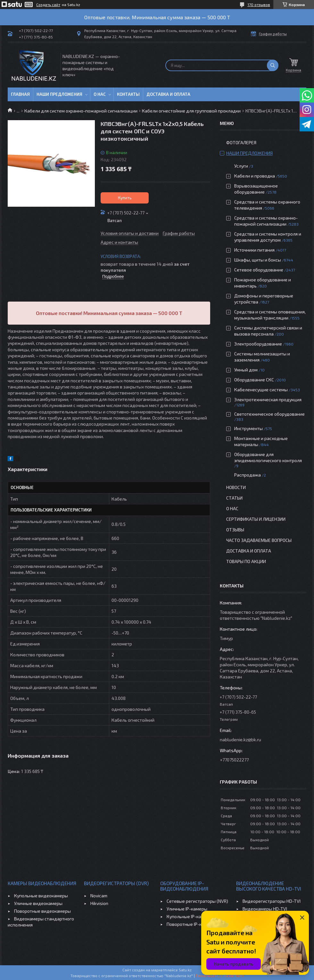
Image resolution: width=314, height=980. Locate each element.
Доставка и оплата (168, 94)
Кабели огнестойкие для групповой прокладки (191, 111)
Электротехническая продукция (268, 399)
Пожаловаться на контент (220, 976)
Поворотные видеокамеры (42, 911)
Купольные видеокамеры (41, 896)
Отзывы (235, 530)
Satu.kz (185, 970)
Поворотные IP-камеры (191, 924)
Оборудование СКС (254, 380)
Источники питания (254, 250)
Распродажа (248, 475)
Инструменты (248, 428)
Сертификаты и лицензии (256, 519)
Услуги (241, 166)
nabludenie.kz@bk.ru (240, 739)
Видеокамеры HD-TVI (265, 909)
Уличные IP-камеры (187, 909)
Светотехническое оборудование (269, 414)
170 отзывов (259, 4)
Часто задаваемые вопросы (259, 540)
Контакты (128, 94)
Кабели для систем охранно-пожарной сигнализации (81, 111)
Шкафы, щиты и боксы (258, 260)
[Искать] (273, 65)
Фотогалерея (241, 142)
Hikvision (99, 903)
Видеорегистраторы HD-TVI (272, 901)
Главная (20, 94)
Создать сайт (48, 4)
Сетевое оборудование (259, 270)
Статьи (234, 498)
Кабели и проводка (255, 176)
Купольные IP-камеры (190, 916)
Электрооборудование (258, 344)
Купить (125, 198)
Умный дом (246, 370)
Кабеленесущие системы (261, 390)
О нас (100, 94)
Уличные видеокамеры (38, 903)
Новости (236, 487)
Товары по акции (246, 561)
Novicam (99, 896)
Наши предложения (59, 94)
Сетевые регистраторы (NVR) (197, 901)
